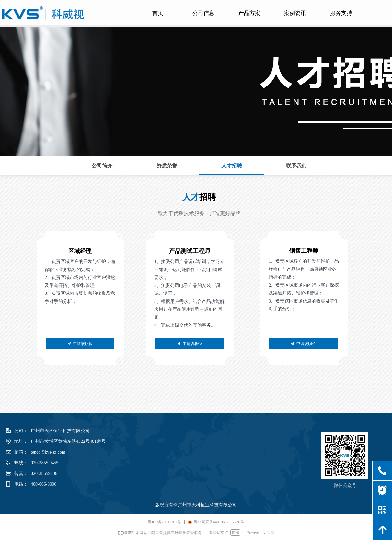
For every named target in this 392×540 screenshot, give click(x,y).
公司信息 (203, 13)
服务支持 (341, 13)
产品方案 (249, 13)
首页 (158, 13)
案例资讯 (295, 13)
